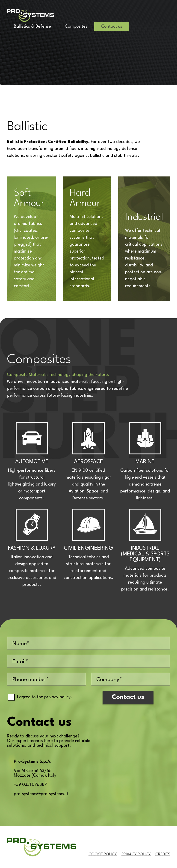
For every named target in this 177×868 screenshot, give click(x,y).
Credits (163, 854)
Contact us (112, 27)
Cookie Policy (103, 854)
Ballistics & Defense (32, 27)
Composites (76, 27)
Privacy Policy (136, 854)
